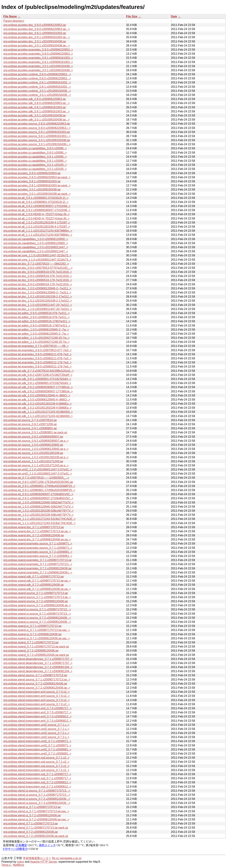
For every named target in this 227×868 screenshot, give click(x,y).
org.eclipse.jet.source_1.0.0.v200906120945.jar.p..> (36, 449)
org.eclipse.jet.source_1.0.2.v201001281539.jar (33, 453)
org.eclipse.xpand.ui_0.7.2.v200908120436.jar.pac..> (37, 638)
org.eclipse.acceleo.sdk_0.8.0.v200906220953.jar (35, 99)
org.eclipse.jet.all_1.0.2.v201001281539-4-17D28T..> (37, 223)
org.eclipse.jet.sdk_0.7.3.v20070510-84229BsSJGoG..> (38, 371)
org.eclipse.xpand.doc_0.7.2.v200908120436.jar (34, 535)
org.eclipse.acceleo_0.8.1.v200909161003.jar (32, 181)
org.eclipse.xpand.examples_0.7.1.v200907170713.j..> (38, 564)
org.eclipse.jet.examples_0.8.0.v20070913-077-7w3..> (38, 350)
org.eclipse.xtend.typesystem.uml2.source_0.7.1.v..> (36, 725)
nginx (21, 862)
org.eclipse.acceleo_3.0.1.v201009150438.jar (32, 190)
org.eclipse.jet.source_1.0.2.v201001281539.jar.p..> (36, 457)
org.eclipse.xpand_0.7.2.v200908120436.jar (31, 651)
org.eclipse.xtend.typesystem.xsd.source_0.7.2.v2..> (36, 766)
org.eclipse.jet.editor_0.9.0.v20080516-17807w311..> (37, 321)
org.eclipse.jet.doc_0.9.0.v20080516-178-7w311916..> (38, 280)
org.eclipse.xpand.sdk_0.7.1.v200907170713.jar (34, 577)
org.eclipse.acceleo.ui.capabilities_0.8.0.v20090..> (35, 148)
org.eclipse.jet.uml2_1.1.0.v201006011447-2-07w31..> (38, 470)
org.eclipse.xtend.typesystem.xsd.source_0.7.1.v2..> (36, 758)
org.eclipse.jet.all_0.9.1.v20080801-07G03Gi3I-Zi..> (36, 198)
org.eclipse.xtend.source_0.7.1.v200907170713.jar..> (37, 680)
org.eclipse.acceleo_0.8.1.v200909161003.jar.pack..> (37, 185)
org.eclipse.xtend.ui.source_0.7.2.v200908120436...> (37, 799)
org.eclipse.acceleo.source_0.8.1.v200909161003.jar (37, 132)
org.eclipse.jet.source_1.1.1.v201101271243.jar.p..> (36, 465)
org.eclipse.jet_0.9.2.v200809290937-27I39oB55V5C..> (38, 494)
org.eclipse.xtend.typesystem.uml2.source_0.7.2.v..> (36, 733)
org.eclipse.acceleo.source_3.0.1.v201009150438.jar (37, 140)
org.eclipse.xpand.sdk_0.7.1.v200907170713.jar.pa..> (37, 581)
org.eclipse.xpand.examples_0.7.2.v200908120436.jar (37, 568)
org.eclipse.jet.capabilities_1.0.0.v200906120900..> (36, 239)
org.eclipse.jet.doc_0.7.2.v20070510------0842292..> (36, 264)
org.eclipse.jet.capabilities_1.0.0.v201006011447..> (36, 247)
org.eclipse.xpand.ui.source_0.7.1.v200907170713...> (37, 609)
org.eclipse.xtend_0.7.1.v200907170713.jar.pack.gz (36, 828)
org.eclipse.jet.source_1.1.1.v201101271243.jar (33, 461)
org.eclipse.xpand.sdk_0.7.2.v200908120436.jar (34, 585)
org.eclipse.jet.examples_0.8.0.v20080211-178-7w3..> (38, 362)
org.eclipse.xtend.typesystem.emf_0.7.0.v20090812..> (37, 716)
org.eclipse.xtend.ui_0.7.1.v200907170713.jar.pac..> (36, 811)
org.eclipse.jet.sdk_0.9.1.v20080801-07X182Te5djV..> (37, 379)
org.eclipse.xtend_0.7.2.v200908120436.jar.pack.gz (36, 836)
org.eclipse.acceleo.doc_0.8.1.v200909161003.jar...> (37, 37)
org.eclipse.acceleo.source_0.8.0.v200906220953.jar (37, 124)
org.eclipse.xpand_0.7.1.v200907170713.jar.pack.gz (36, 647)
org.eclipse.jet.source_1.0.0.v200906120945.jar (33, 445)
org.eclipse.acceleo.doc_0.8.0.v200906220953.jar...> (37, 29)
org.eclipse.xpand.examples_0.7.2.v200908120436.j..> (38, 572)
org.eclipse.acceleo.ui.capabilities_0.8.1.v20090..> (35, 157)
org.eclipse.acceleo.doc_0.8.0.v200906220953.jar (35, 25)
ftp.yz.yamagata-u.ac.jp (67, 858)
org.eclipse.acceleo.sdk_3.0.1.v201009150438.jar (35, 115)
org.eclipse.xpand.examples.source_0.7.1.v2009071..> (38, 544)
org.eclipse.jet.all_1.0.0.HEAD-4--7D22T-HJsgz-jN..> (36, 214)
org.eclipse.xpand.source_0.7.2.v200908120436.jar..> (37, 605)
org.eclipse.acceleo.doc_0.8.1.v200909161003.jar (35, 33)
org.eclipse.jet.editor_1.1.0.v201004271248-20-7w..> (36, 338)
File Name (10, 16)
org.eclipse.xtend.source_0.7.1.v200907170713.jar (35, 675)
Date (174, 16)
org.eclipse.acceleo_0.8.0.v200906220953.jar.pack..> (37, 177)
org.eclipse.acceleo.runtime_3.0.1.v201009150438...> (37, 91)
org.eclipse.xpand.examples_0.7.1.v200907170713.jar (37, 560)
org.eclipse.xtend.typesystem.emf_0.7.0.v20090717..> (37, 708)
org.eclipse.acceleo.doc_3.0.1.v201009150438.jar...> (37, 46)
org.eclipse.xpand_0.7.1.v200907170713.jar (31, 642)
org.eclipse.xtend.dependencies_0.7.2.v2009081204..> (38, 667)
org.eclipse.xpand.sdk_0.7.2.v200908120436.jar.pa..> (37, 589)
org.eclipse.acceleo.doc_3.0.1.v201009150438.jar (35, 41)
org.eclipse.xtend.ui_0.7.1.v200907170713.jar (32, 807)
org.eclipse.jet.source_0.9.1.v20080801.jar (30, 428)
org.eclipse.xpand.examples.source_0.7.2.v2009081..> (38, 552)
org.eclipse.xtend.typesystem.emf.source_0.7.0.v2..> (37, 692)
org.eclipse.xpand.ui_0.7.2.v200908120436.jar (32, 634)
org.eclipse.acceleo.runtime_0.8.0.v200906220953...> (37, 74)
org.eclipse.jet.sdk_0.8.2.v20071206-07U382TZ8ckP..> (38, 375)
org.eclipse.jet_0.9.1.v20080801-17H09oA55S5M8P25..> (39, 486)
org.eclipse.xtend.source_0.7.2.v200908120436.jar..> (37, 688)
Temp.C (6, 865)
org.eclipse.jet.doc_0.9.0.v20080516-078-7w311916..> (38, 272)
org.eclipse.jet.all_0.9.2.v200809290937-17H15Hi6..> (37, 206)
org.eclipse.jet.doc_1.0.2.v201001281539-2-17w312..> (38, 297)
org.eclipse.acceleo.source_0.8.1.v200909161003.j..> (37, 136)
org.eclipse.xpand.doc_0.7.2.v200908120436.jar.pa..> (37, 539)
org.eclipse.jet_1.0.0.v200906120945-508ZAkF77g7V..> (38, 503)
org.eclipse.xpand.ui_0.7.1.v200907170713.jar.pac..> (37, 630)
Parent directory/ (14, 21)
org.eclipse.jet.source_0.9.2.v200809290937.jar (33, 437)
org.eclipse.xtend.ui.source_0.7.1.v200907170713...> (37, 791)
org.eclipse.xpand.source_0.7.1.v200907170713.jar (36, 593)
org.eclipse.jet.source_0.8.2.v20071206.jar (30, 424)
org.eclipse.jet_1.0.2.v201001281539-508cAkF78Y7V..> (38, 511)
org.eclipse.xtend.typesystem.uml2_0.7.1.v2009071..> (37, 741)
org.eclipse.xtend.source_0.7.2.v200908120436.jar (35, 684)
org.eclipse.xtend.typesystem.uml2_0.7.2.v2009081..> (37, 749)
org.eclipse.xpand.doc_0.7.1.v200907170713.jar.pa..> (37, 531)
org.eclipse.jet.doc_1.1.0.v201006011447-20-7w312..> (38, 305)
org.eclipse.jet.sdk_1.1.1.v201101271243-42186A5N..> (38, 412)
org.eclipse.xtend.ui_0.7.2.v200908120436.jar (32, 815)
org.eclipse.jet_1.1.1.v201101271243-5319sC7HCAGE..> (39, 519)
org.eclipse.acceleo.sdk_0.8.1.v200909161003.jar (35, 107)
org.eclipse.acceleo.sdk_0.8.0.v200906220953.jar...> (37, 103)
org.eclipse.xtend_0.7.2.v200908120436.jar (31, 832)
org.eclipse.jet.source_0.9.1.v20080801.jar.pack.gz (35, 432)
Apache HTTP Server (44, 862)
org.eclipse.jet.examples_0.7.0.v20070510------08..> (36, 346)
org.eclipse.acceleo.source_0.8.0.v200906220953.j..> (37, 128)
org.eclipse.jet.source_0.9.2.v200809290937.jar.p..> (36, 441)
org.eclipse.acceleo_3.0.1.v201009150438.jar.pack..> (37, 194)
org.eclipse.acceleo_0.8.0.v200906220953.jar (32, 173)
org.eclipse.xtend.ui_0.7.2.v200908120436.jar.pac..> (36, 819)
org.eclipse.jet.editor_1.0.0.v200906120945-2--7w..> (36, 330)
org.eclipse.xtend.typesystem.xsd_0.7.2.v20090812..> (37, 782)
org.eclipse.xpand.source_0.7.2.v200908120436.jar (36, 601)
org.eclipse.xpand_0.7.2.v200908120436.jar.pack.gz (36, 655)
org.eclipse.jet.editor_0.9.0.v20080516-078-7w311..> (37, 313)
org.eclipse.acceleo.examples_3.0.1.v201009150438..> (38, 66)
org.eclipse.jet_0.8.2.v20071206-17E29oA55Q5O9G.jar (38, 482)
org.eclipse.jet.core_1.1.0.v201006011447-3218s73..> (37, 255)
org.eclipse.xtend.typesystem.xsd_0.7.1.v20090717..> (37, 774)
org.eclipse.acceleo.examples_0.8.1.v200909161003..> (38, 58)
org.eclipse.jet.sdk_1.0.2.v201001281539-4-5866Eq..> (38, 404)
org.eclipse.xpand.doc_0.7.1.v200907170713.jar (34, 527)
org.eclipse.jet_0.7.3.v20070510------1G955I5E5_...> (36, 478)
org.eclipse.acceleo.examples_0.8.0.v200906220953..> (38, 50)
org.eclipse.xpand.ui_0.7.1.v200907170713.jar (32, 626)
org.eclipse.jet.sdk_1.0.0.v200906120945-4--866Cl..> (37, 395)
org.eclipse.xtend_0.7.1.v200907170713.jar (31, 824)
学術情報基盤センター (37, 858)
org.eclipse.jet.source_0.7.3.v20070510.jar (30, 420)
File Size (132, 16)
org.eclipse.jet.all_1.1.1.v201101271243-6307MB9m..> (38, 231)
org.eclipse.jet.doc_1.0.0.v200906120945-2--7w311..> (37, 288)
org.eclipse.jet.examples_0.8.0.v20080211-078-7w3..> (38, 354)
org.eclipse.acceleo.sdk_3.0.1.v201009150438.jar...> (37, 120)
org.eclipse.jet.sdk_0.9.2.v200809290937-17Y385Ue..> (38, 387)
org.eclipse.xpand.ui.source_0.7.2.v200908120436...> (37, 618)
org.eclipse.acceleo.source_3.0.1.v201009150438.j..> (37, 144)
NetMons (18, 865)
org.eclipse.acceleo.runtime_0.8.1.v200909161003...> (37, 82)
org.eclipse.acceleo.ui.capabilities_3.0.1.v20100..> (35, 165)
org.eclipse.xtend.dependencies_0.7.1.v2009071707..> (38, 659)
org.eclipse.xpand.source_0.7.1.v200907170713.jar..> (37, 597)
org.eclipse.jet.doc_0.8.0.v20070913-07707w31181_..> (38, 268)
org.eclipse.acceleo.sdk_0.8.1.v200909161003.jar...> (37, 111)
